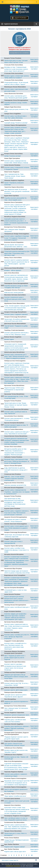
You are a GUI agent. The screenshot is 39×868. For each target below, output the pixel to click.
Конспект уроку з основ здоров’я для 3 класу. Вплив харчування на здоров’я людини (16, 528)
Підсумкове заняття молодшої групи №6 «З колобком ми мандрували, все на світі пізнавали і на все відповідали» (17, 783)
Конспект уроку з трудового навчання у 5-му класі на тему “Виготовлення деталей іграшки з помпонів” (16, 513)
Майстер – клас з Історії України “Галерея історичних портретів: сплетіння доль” (14, 478)
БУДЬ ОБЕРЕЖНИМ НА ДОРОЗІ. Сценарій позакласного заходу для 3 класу (16, 470)
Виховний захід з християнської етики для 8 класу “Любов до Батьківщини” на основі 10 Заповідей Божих (17, 461)
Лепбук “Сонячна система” (13, 156)
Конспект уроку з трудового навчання (16, 314)
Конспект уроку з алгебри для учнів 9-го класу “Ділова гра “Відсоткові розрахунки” (17, 637)
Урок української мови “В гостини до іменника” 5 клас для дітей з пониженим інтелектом (17, 191)
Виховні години (9, 339)
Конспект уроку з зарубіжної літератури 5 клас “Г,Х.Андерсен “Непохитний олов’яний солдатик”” (17, 238)
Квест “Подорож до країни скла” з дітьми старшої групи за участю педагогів (15, 658)
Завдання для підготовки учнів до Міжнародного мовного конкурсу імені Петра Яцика (16, 677)
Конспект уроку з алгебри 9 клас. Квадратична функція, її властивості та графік (16, 550)
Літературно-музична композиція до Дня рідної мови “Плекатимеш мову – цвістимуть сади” (17, 253)
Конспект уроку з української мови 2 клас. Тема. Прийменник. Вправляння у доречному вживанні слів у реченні (17, 827)
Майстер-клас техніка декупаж (14, 292)
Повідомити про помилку (19, 53)
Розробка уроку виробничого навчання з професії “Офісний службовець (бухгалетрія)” (17, 728)
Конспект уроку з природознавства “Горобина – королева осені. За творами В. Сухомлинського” (17, 492)
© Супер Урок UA (10, 860)
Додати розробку (21, 18)
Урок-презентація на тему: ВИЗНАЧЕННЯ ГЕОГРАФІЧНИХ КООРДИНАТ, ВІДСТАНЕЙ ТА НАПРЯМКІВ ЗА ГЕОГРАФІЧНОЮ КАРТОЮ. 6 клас (15, 502)
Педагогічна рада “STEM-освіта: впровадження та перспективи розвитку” (14, 390)
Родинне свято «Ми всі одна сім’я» (15, 852)
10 (32, 855)
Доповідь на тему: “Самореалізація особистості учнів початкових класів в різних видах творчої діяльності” (16, 69)
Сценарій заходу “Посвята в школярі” (16, 123)
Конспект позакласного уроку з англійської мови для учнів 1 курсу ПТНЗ (15, 299)
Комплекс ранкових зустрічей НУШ (15, 485)
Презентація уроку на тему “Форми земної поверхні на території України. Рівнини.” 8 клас (16, 405)
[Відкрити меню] (36, 24)
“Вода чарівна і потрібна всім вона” (15, 796)
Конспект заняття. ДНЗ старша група (16, 690)
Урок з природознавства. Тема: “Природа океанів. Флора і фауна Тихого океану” (15, 176)
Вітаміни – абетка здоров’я (13, 270)
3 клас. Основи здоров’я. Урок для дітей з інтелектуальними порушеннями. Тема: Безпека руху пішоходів (17, 308)
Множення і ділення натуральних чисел (17, 715)
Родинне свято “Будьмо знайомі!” (15, 847)
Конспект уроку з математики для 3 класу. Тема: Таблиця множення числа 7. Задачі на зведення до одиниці (16, 356)
